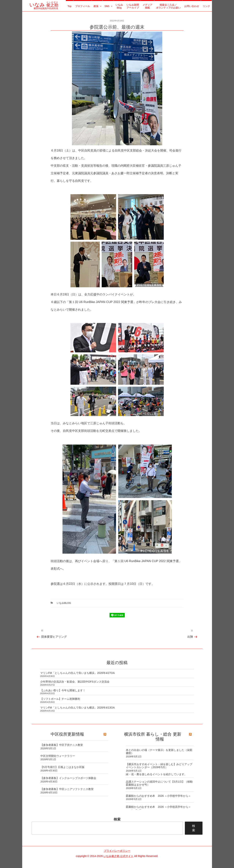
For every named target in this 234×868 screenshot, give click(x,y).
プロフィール (83, 6)
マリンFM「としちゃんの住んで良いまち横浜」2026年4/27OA (78, 673)
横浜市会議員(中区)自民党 (44, 7)
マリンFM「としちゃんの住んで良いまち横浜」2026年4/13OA (78, 708)
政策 (98, 6)
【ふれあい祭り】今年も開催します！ (63, 690)
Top (70, 6)
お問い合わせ (192, 6)
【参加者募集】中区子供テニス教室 (62, 745)
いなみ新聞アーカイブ (133, 6)
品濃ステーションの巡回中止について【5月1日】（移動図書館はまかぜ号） (159, 783)
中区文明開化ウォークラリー (58, 756)
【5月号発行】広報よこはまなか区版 (62, 767)
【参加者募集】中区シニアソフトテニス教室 (67, 789)
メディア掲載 (147, 6)
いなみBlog (119, 6)
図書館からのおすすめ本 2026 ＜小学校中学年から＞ (158, 796)
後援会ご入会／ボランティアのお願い (168, 6)
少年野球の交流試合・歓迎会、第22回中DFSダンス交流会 (75, 682)
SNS (109, 6)
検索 (117, 819)
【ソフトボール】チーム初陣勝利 (60, 699)
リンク (206, 6)
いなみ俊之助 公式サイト (118, 856)
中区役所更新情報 (67, 734)
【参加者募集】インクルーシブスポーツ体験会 (68, 778)
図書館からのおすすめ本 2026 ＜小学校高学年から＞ (158, 807)
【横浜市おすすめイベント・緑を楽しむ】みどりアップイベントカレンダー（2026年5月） (159, 766)
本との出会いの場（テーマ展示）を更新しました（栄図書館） (159, 752)
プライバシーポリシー (117, 851)
